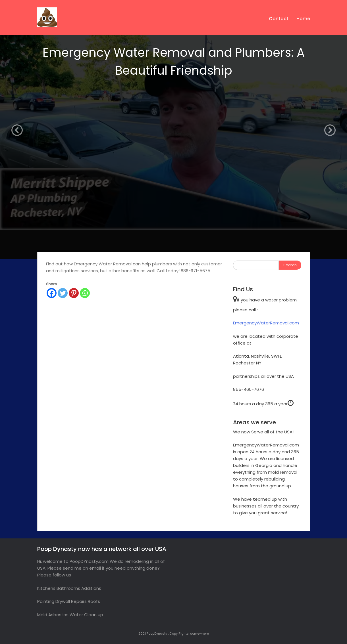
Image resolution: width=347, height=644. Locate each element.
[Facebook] (52, 293)
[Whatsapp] (85, 293)
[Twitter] (63, 293)
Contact (279, 19)
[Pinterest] (74, 293)
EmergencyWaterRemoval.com (266, 323)
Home (303, 19)
